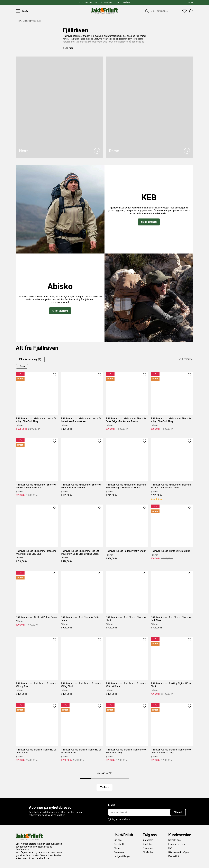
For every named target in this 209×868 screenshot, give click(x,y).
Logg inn (190, 2)
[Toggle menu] (22, 11)
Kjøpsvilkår (174, 856)
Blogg (117, 848)
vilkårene (126, 819)
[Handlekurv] (191, 11)
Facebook (148, 848)
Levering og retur (177, 844)
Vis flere (105, 787)
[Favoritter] (184, 11)
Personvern (120, 852)
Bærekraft (119, 844)
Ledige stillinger (122, 856)
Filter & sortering (30, 359)
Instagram (148, 840)
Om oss (118, 840)
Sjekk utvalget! (149, 222)
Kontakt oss (175, 840)
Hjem (19, 21)
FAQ (170, 848)
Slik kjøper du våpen (179, 852)
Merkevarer (27, 21)
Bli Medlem (148, 852)
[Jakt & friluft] (104, 11)
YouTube (147, 844)
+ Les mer (68, 48)
